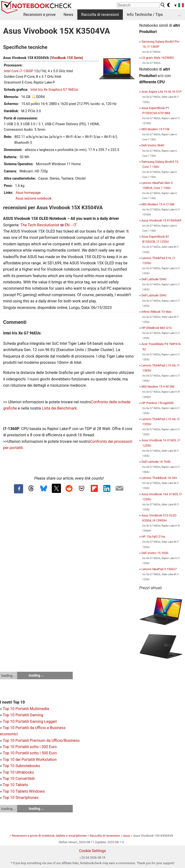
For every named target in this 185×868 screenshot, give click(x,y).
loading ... (9, 676)
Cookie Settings (92, 851)
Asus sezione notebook (34, 199)
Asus (127, 836)
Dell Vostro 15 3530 (155, 553)
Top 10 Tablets (15, 785)
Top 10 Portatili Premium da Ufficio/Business (41, 741)
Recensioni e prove (40, 15)
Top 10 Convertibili (19, 779)
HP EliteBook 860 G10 (156, 328)
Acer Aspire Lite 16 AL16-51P (161, 92)
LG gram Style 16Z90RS (158, 58)
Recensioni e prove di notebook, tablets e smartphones (49, 836)
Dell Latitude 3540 (154, 295)
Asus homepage (28, 193)
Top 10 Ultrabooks (18, 772)
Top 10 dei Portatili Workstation (30, 760)
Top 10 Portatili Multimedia (26, 709)
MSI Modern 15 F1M (155, 129)
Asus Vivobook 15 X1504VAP (161, 220)
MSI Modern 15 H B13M (158, 387)
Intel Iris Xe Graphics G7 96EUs (54, 90)
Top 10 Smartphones (21, 798)
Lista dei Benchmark (59, 408)
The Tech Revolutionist (40, 225)
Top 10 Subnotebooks (21, 766)
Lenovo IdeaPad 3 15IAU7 (159, 569)
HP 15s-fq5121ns (153, 537)
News (68, 15)
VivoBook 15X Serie (66, 58)
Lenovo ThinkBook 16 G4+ (159, 478)
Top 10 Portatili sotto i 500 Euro (30, 753)
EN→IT (71, 225)
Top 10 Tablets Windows (24, 791)
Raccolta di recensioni (100, 15)
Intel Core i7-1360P (19, 71)
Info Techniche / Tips (145, 15)
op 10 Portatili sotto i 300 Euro (31, 747)
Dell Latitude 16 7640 (156, 462)
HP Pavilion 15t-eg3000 (157, 403)
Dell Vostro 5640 (153, 145)
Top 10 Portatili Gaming (23, 715)
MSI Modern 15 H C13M (158, 204)
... (179, 15)
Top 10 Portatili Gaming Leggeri (30, 721)
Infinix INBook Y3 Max (156, 312)
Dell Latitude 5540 (154, 279)
